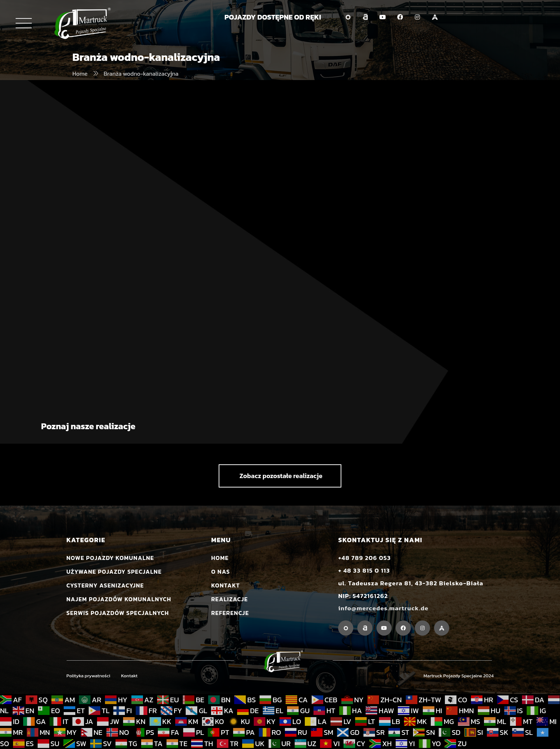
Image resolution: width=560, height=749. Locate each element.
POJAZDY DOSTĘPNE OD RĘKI (273, 17)
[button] (280, 476)
